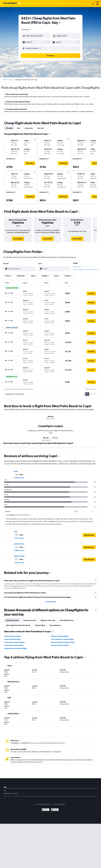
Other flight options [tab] (67, 620)
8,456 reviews (19, 478)
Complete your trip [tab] (30, 620)
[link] (18, 239)
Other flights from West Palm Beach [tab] (18, 625)
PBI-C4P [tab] (46, 438)
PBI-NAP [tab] (51, 417)
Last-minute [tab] (29, 128)
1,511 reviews (19, 538)
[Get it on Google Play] (46, 810)
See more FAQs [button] (50, 602)
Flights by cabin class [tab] (48, 620)
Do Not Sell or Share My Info (44, 804)
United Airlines (19, 544)
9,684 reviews (19, 550)
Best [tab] (19, 128)
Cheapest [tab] (9, 128)
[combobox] (26, 29)
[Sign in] (93, 4)
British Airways (19, 556)
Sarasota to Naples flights (60, 645)
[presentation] (60, 23)
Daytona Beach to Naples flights (16, 648)
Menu (97, 4)
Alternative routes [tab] (12, 620)
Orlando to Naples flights (60, 636)
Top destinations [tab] (55, 625)
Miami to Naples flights (13, 636)
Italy (10, 80)
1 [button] (87, 394)
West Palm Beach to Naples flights (63, 642)
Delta (16, 471)
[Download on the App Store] (55, 810)
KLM (16, 532)
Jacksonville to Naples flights (15, 642)
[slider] (98, 269)
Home (5, 80)
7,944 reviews (19, 563)
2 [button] (92, 394)
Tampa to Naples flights (13, 639)
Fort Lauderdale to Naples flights (62, 639)
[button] (34, 42)
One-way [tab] (41, 128)
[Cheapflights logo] (10, 3)
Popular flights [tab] (40, 625)
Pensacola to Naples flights (14, 645)
